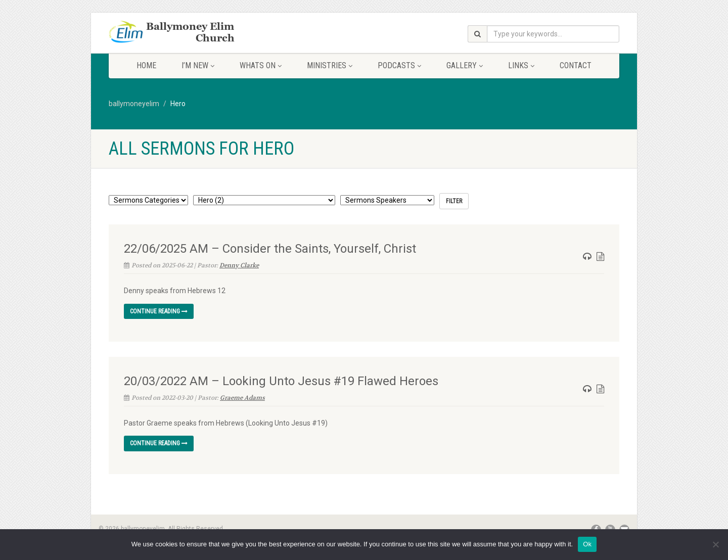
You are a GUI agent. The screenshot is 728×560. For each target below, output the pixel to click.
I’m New (198, 65)
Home (146, 65)
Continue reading (159, 311)
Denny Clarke (239, 265)
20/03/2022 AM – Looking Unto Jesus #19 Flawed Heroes (281, 381)
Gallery (465, 65)
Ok (587, 544)
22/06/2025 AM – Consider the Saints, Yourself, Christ (270, 249)
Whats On (261, 65)
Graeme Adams (242, 398)
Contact (576, 65)
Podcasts (399, 65)
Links (521, 65)
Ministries (330, 65)
